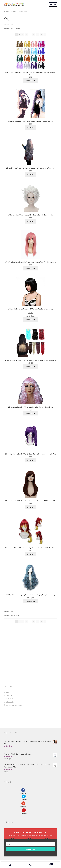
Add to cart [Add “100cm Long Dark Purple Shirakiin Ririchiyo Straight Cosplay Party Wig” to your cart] (31, 127)
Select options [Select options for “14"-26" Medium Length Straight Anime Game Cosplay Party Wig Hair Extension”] (30, 268)
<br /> (30, 668)
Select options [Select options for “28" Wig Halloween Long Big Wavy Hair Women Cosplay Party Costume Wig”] (30, 601)
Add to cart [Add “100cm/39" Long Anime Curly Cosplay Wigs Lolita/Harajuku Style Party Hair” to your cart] (31, 174)
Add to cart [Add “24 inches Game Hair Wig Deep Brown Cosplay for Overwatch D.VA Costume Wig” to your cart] (31, 507)
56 (34, 34)
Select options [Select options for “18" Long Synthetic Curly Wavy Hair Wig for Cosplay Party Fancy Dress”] (30, 413)
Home (8, 12)
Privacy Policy (10, 702)
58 (41, 34)
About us (9, 692)
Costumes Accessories (17, 12)
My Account (9, 699)
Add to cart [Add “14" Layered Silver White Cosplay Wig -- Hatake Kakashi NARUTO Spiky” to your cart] (31, 221)
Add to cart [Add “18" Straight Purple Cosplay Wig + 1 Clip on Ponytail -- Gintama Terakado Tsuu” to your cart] (31, 460)
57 (37, 34)
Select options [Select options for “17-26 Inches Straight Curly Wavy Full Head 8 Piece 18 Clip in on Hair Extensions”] (30, 366)
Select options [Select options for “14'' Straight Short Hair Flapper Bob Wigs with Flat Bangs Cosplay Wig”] (30, 319)
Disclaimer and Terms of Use (14, 705)
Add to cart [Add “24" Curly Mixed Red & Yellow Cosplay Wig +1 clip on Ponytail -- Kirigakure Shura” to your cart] (31, 554)
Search (30, 865)
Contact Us (9, 695)
